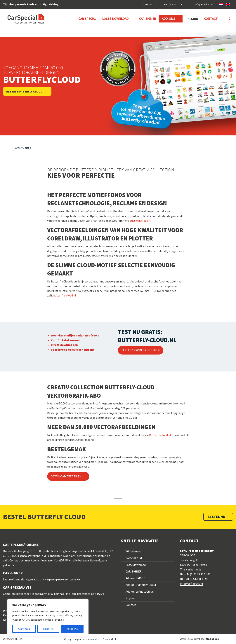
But (132, 221)
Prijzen (130, 598)
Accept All (72, 629)
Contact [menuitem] (211, 19)
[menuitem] (227, 19)
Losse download (136, 565)
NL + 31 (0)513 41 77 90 (194, 579)
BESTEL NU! (217, 517)
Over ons (148, 4)
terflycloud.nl (143, 221)
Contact (131, 605)
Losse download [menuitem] (116, 19)
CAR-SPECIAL (134, 558)
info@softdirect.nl (191, 584)
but (55, 295)
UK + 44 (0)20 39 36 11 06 (195, 574)
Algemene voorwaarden (87, 639)
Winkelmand (133, 551)
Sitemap (67, 639)
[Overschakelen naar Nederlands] (221, 5)
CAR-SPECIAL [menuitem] (87, 19)
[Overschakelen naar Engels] (228, 5)
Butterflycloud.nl (160, 435)
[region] (48, 618)
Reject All (48, 629)
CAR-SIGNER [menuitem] (147, 19)
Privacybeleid (109, 639)
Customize (24, 629)
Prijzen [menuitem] (192, 19)
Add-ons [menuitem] (169, 19)
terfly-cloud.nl (67, 295)
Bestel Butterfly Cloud (25, 91)
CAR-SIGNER (134, 571)
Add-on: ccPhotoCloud (140, 591)
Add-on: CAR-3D (135, 578)
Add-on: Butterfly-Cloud (141, 585)
